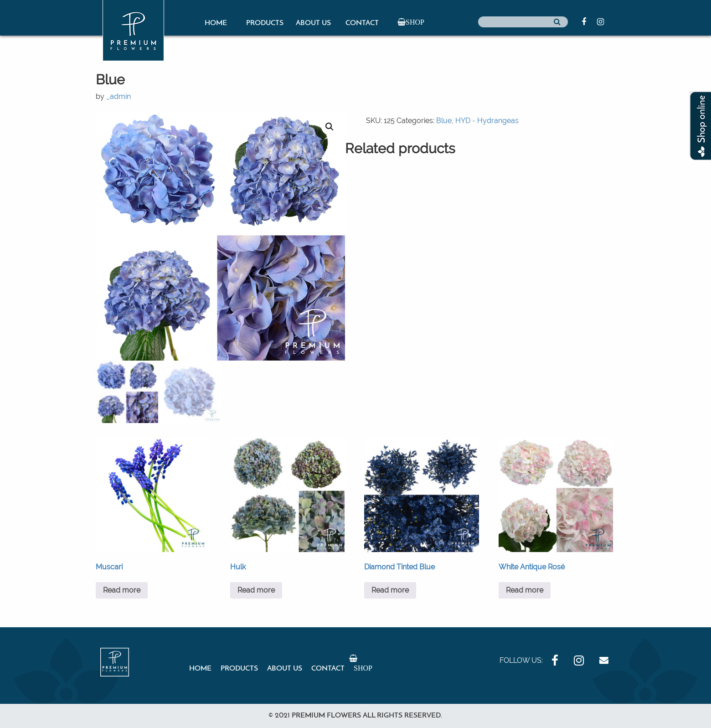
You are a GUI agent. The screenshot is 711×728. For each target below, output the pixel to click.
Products (265, 23)
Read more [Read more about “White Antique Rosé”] (525, 590)
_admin (118, 96)
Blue (444, 121)
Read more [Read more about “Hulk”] (256, 590)
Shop (415, 22)
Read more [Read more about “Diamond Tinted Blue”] (390, 590)
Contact (362, 23)
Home (216, 23)
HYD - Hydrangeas (487, 121)
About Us (313, 23)
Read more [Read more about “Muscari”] (122, 590)
